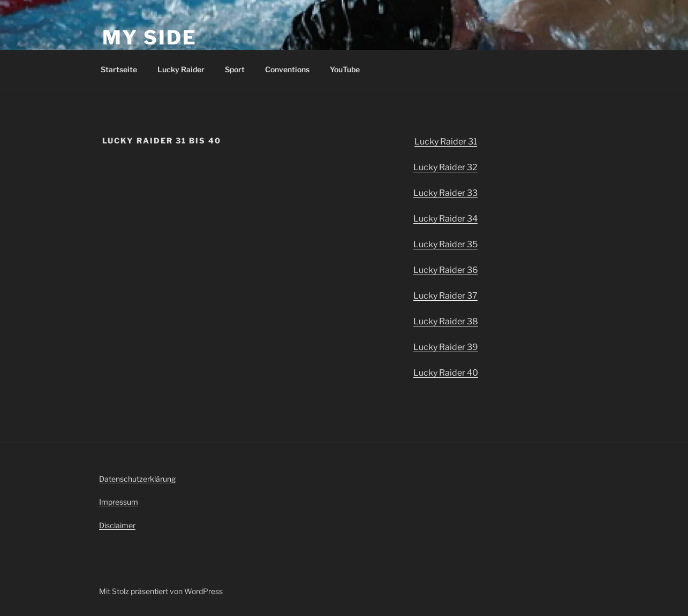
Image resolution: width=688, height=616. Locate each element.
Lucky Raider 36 (446, 270)
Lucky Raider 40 (446, 373)
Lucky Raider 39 (446, 347)
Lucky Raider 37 (445, 296)
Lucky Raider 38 (446, 321)
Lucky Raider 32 (445, 167)
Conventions (287, 69)
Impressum (119, 502)
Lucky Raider (181, 69)
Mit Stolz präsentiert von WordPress (161, 591)
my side (150, 37)
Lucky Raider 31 (446, 142)
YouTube (345, 69)
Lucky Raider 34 (445, 219)
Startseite (119, 69)
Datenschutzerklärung (137, 479)
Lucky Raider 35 (445, 244)
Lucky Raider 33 (445, 193)
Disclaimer (117, 525)
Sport (235, 69)
